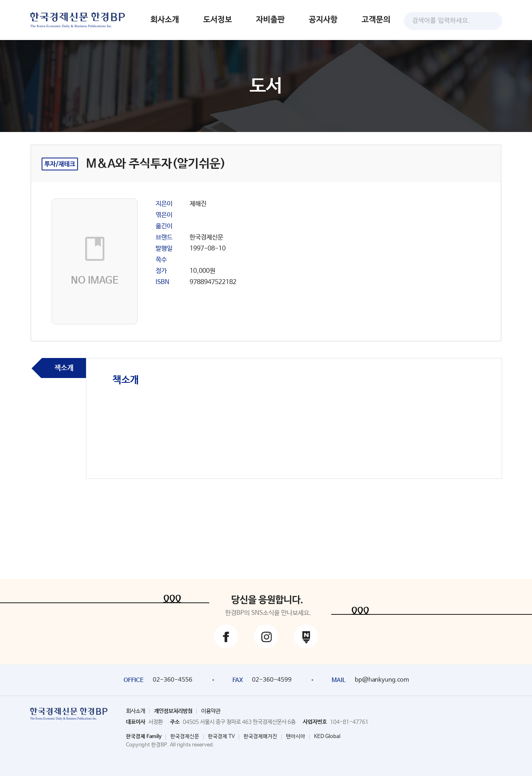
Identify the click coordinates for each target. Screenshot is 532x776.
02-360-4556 (173, 680)
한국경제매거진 (260, 737)
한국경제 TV (221, 737)
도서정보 (218, 20)
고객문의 (376, 20)
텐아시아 (296, 737)
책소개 (64, 368)
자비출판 (270, 20)
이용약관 (211, 711)
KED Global (327, 737)
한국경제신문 (185, 737)
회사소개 (165, 20)
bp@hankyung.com (382, 680)
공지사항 (323, 20)
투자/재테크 (60, 164)
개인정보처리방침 (173, 711)
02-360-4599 (272, 680)
